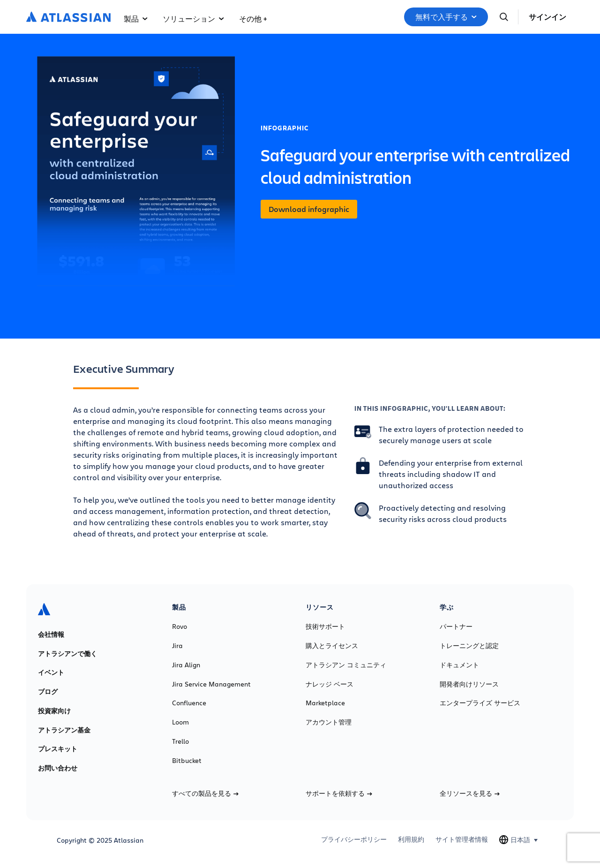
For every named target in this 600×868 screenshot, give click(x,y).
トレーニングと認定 (469, 646)
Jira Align (186, 665)
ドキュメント (459, 665)
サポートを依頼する (339, 793)
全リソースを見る (470, 793)
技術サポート (325, 626)
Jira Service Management (211, 684)
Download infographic (309, 209)
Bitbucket (187, 761)
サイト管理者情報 (462, 839)
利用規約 (411, 839)
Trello (180, 741)
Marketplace (325, 703)
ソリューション (193, 19)
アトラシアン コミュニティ (346, 665)
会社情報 (51, 634)
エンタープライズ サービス (480, 703)
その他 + (253, 19)
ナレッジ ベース (330, 684)
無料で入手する (446, 17)
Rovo (180, 626)
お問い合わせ (58, 768)
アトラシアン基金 (64, 730)
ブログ (48, 692)
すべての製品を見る (205, 793)
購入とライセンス (332, 646)
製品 (136, 19)
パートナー (456, 626)
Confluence (189, 703)
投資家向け (54, 711)
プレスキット (58, 749)
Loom (180, 722)
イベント (51, 672)
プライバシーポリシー (354, 839)
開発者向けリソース (469, 684)
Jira (177, 646)
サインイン (547, 17)
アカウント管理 (329, 722)
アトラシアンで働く (67, 654)
